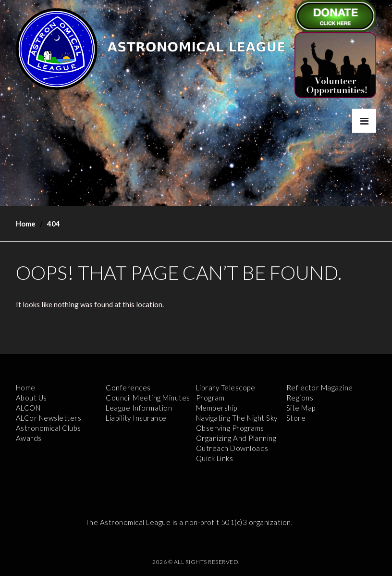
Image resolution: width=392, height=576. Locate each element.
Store (296, 418)
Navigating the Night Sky (237, 418)
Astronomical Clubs (49, 428)
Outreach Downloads (232, 448)
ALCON (28, 408)
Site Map (301, 408)
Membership (217, 408)
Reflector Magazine (320, 388)
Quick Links (215, 458)
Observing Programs (230, 428)
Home (26, 224)
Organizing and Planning (236, 438)
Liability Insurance (136, 418)
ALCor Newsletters (49, 418)
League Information (139, 408)
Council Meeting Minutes (148, 398)
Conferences (128, 388)
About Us (31, 398)
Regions (300, 398)
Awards (29, 438)
